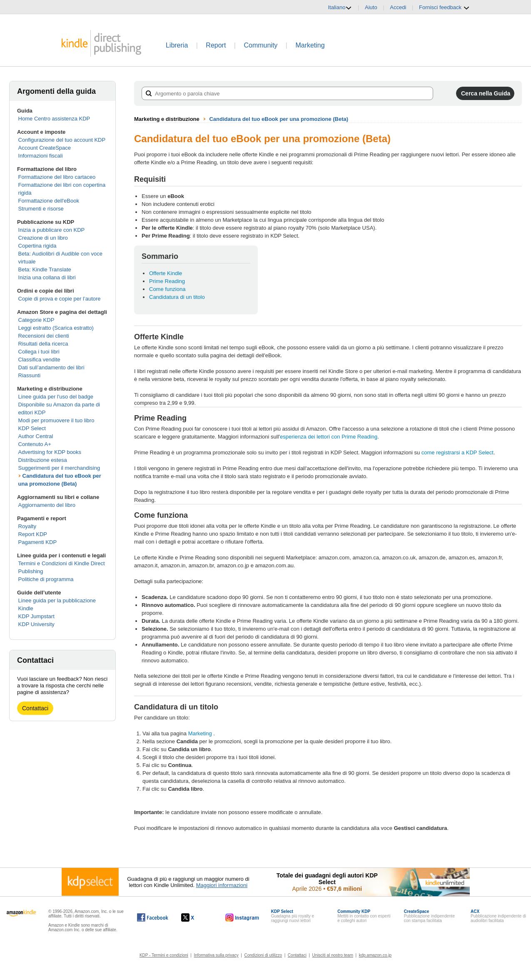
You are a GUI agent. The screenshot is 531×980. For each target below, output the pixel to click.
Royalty (27, 526)
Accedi (398, 7)
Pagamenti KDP (38, 542)
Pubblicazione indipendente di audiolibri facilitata (498, 916)
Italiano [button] (340, 8)
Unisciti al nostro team (333, 955)
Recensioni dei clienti (44, 336)
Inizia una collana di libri (47, 277)
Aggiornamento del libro (47, 505)
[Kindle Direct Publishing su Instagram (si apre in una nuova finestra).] (242, 917)
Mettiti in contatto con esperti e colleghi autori (364, 916)
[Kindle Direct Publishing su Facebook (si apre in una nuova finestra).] (153, 917)
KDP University (36, 624)
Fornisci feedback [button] (444, 8)
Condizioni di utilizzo (263, 955)
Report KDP (33, 534)
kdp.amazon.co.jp (375, 955)
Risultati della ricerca (43, 344)
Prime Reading (167, 281)
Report (216, 45)
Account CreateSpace (45, 148)
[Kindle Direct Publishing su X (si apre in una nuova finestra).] (196, 917)
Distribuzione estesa (43, 460)
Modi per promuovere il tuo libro (56, 420)
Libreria (177, 45)
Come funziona (167, 289)
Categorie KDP (36, 320)
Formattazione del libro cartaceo (57, 177)
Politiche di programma (46, 579)
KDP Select (32, 428)
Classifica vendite (39, 360)
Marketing (310, 45)
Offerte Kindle (166, 273)
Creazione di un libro (43, 238)
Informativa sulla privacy (216, 955)
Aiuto (371, 7)
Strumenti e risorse (41, 209)
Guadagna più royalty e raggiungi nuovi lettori (293, 916)
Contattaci (35, 708)
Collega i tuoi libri (39, 352)
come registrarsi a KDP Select (457, 452)
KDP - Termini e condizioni (164, 955)
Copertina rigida (37, 246)
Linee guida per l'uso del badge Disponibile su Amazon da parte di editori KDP (59, 405)
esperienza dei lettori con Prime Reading (329, 437)
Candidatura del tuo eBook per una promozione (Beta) (279, 119)
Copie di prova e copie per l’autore (60, 299)
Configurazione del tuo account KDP (62, 140)
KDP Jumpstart (36, 616)
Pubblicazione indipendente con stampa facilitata (429, 916)
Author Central (36, 436)
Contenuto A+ (35, 444)
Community (261, 45)
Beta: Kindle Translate (45, 269)
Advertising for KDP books (50, 452)
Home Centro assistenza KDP (54, 119)
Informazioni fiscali (41, 156)
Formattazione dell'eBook (49, 201)
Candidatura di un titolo (177, 297)
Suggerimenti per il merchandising (59, 468)
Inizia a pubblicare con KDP (52, 230)
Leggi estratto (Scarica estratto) (56, 328)
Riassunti (29, 375)
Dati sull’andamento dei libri (51, 367)
